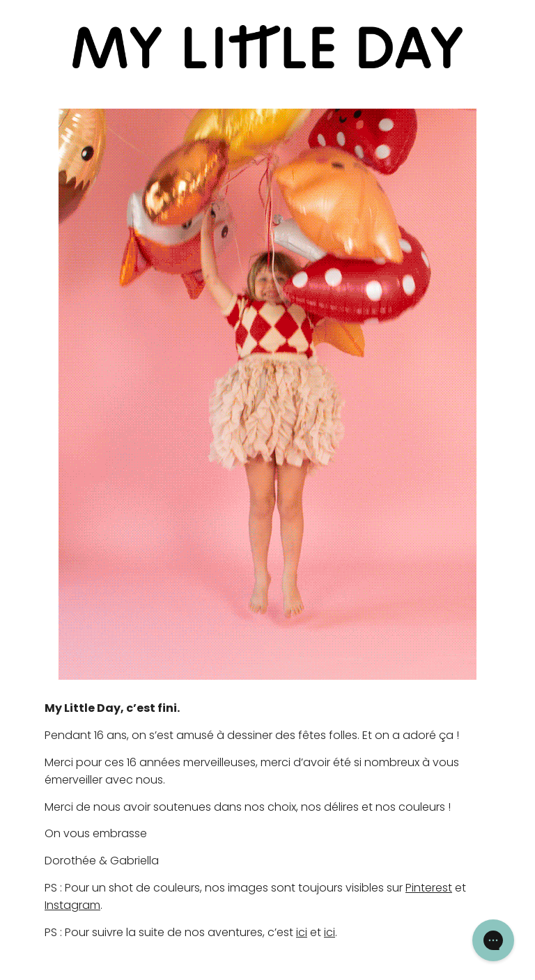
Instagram (72, 905)
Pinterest (429, 888)
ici (302, 932)
